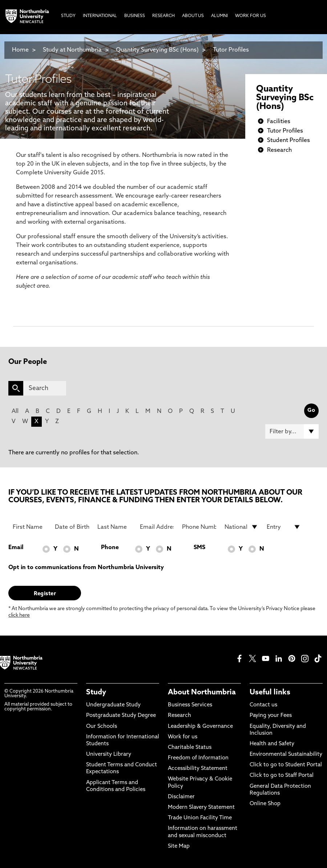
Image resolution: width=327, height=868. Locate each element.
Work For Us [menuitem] (251, 16)
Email (16, 548)
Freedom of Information (198, 758)
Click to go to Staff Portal (282, 776)
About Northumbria (202, 693)
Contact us (263, 705)
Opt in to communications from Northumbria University (86, 568)
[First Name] (30, 527)
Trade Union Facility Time (200, 818)
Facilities (279, 122)
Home (20, 50)
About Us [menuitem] (193, 16)
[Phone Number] (199, 527)
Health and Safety (272, 744)
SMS (199, 548)
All (15, 411)
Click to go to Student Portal (286, 765)
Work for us (183, 737)
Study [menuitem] (68, 16)
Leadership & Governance (200, 727)
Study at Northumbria (72, 50)
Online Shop (265, 804)
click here (19, 615)
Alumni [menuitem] (219, 16)
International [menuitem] (100, 16)
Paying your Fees (271, 716)
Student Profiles (288, 141)
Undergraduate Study (113, 705)
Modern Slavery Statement (201, 808)
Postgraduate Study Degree (121, 716)
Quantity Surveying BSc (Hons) (157, 50)
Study (96, 693)
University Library (109, 755)
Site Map (179, 846)
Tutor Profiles (231, 50)
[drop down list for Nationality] (242, 527)
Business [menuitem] (135, 16)
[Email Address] (157, 527)
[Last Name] (114, 527)
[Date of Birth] (72, 527)
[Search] (45, 388)
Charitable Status (190, 748)
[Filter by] (292, 431)
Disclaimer (181, 797)
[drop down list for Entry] (284, 527)
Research (279, 150)
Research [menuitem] (163, 16)
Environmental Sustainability (286, 755)
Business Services (190, 705)
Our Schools (102, 727)
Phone (110, 548)
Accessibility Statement (198, 769)
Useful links (270, 693)
